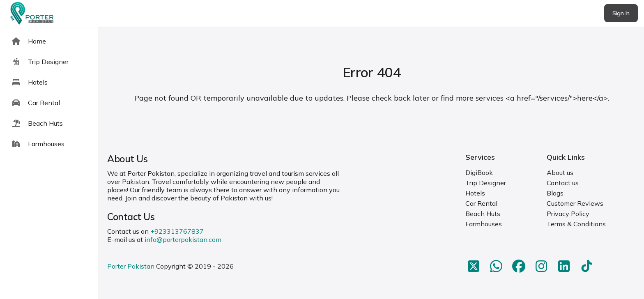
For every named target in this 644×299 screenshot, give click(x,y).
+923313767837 (177, 231)
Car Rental (481, 203)
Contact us (563, 183)
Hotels (475, 193)
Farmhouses (484, 224)
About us (560, 172)
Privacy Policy (568, 214)
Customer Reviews (575, 203)
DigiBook (479, 172)
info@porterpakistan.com (183, 239)
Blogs (555, 193)
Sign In (621, 13)
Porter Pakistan (131, 266)
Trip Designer (486, 183)
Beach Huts (483, 214)
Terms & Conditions (576, 224)
